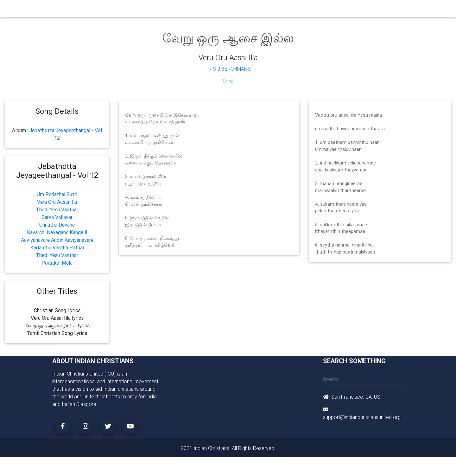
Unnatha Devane (57, 225)
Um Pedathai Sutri (57, 194)
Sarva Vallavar (57, 217)
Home (114, 10)
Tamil (228, 81)
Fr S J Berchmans (228, 69)
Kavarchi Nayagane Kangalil (57, 232)
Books (213, 10)
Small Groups (186, 10)
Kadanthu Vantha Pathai (57, 248)
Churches (134, 10)
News (252, 10)
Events (233, 10)
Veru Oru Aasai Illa (57, 202)
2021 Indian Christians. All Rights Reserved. (228, 448)
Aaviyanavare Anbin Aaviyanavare (57, 240)
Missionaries (277, 10)
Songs (303, 10)
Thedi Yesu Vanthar (57, 209)
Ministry (158, 10)
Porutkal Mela (57, 263)
